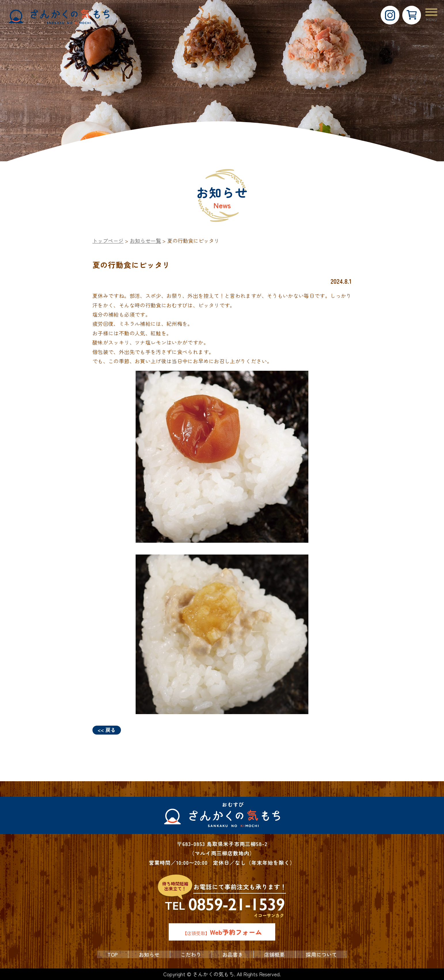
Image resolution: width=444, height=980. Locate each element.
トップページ (108, 241)
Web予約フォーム (236, 932)
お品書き (233, 954)
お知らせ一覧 (145, 241)
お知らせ (149, 954)
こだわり (191, 954)
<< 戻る (107, 730)
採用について (321, 954)
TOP (113, 954)
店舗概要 (274, 954)
